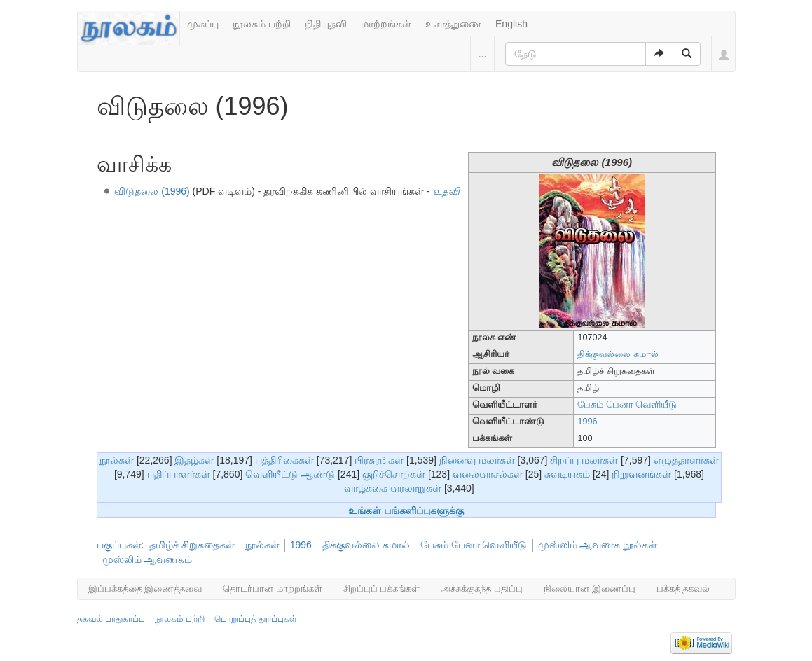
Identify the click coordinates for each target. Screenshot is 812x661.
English (511, 24)
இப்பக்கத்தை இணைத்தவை (145, 589)
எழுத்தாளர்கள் (686, 460)
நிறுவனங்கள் (641, 474)
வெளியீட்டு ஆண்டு (290, 474)
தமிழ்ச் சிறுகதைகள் (192, 545)
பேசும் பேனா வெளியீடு (627, 405)
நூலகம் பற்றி (262, 24)
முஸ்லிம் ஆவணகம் (147, 559)
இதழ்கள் (194, 460)
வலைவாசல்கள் (488, 474)
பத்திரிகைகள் (284, 460)
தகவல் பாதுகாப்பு (111, 619)
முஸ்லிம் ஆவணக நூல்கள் (598, 545)
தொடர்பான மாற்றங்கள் (273, 589)
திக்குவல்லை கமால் (618, 354)
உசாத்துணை (453, 24)
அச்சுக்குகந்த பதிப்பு (482, 589)
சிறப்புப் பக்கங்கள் (382, 589)
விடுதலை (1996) (152, 191)
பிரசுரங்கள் (379, 460)
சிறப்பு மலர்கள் (584, 460)
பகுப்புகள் (119, 545)
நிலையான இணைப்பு (590, 589)
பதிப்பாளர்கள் (179, 474)
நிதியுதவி (326, 24)
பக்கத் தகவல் (683, 589)
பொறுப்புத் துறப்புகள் (256, 619)
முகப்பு (203, 24)
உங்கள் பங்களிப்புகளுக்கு (406, 510)
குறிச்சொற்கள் (394, 474)
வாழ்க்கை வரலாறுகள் (393, 488)
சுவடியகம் (567, 474)
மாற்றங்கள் (386, 24)
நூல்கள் (117, 460)
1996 (587, 422)
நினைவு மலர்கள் (477, 460)
